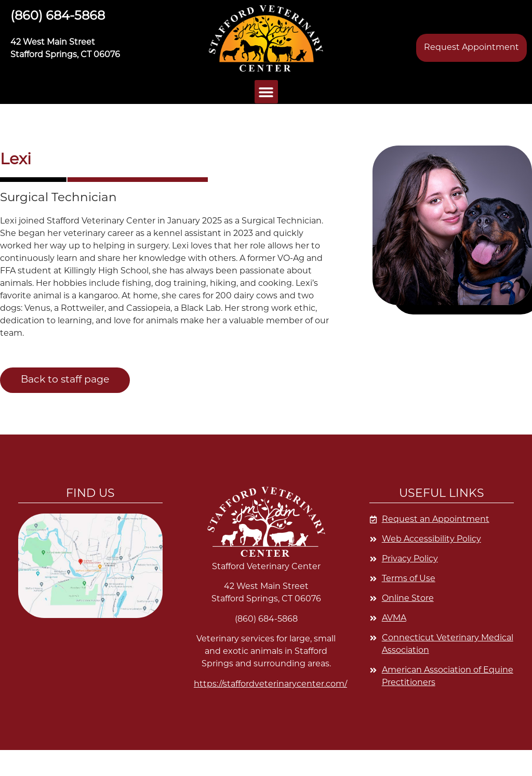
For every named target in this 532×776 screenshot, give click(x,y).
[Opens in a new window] (442, 599)
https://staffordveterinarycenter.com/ (270, 685)
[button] (266, 38)
